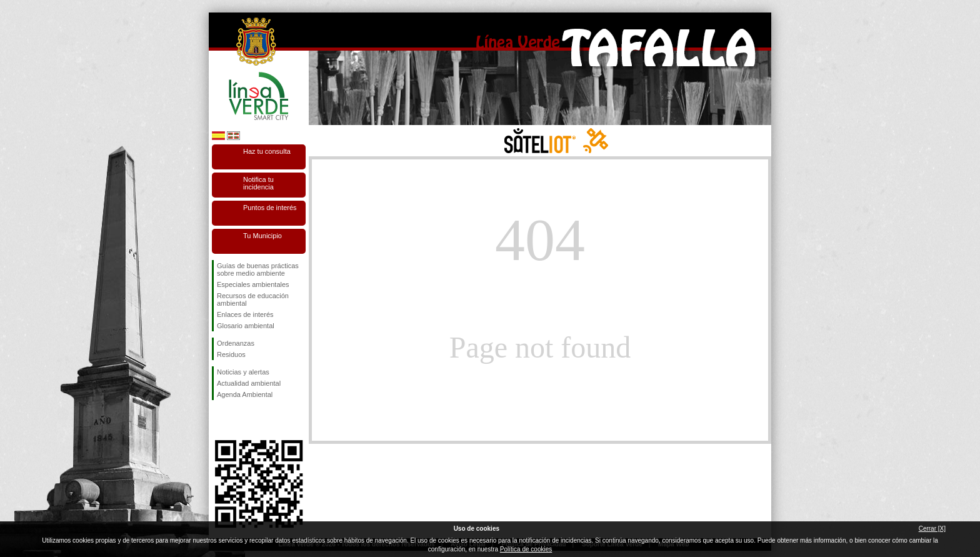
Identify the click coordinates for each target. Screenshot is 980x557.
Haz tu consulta (267, 151)
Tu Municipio (262, 236)
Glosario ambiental (246, 326)
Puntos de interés (270, 208)
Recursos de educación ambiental (253, 299)
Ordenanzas (236, 343)
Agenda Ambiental (245, 394)
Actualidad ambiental (249, 383)
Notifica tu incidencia (258, 183)
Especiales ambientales (253, 284)
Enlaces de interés (245, 314)
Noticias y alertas (243, 372)
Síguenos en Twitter (240, 420)
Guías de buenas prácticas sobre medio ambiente (258, 269)
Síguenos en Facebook (219, 420)
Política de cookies (526, 549)
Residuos (231, 354)
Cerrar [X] (932, 529)
